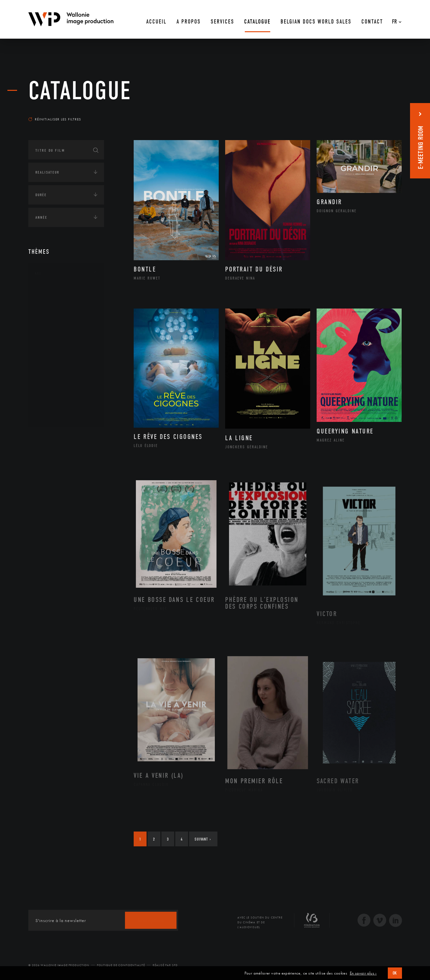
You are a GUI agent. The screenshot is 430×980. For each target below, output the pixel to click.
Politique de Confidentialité (121, 965)
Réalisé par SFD (165, 965)
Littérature (53, 344)
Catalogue (80, 91)
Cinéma (49, 323)
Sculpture (52, 405)
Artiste (49, 313)
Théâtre (50, 416)
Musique (51, 354)
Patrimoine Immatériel (66, 365)
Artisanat (52, 303)
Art (38, 273)
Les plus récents (386, 113)
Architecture (56, 293)
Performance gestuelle (67, 385)
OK (395, 973)
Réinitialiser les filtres (55, 119)
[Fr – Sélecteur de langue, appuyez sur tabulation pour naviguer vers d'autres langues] (395, 19)
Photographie (57, 395)
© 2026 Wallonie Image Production (59, 965)
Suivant (203, 839)
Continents (46, 438)
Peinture (50, 375)
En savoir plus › (363, 973)
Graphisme (53, 334)
